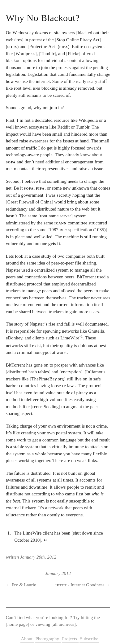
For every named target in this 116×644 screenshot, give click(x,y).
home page (17, 624)
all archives (64, 624)
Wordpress (25, 54)
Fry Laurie (24, 585)
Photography (48, 639)
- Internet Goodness (80, 585)
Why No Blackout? (43, 18)
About (27, 639)
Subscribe (89, 639)
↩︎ (46, 540)
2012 (66, 573)
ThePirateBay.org (47, 379)
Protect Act (42, 47)
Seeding (46, 407)
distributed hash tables (28, 372)
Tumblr (47, 54)
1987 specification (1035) (77, 230)
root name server (56, 216)
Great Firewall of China (30, 202)
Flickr (73, 54)
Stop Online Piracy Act (78, 40)
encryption (71, 372)
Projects (70, 639)
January (53, 573)
